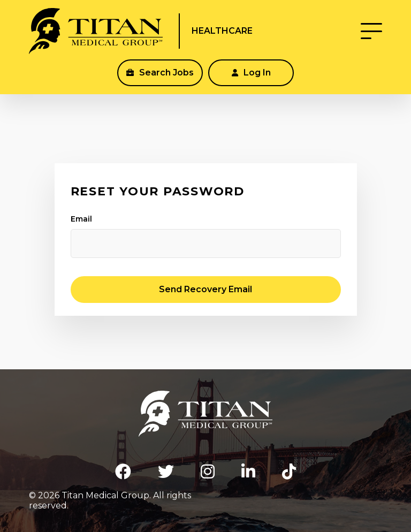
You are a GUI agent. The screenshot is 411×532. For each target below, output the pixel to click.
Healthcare (222, 31)
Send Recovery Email (205, 289)
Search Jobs (160, 73)
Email (81, 219)
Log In (251, 73)
